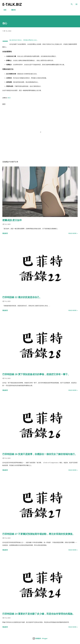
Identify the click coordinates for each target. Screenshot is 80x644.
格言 (9, 98)
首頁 (4, 10)
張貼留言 (5, 233)
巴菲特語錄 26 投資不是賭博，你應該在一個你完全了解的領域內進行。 (40, 454)
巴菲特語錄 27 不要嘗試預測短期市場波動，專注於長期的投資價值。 (39, 534)
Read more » (73, 233)
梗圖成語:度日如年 (12, 220)
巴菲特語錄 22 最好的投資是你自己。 (22, 297)
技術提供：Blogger (40, 638)
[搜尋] (72, 4)
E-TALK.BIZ (12, 4)
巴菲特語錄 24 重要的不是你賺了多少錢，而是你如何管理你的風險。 (39, 614)
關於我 (12, 10)
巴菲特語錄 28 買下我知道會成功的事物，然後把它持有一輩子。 (36, 374)
